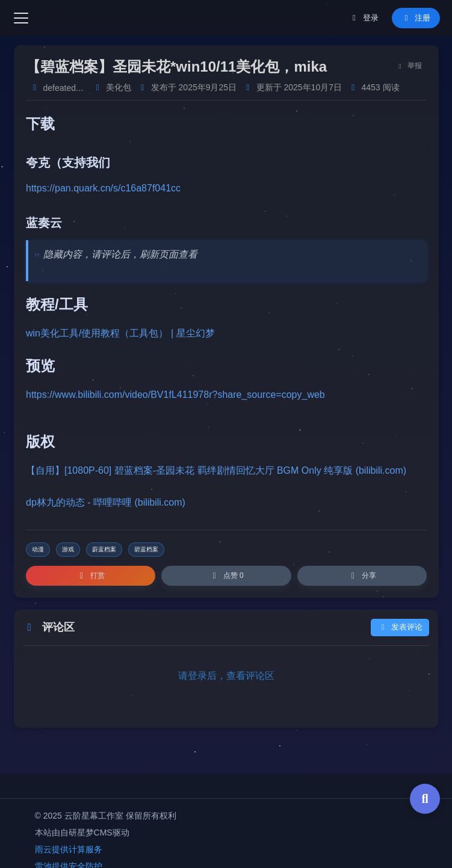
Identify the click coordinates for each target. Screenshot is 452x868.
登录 (364, 18)
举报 (408, 66)
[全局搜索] (425, 799)
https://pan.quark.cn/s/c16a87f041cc (103, 188)
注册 (416, 18)
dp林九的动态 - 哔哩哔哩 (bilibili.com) (106, 502)
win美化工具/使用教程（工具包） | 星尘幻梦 (120, 333)
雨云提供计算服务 (69, 849)
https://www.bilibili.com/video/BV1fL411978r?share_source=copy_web (175, 395)
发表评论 (400, 628)
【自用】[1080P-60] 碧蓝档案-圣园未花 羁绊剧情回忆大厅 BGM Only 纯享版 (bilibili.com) (216, 470)
